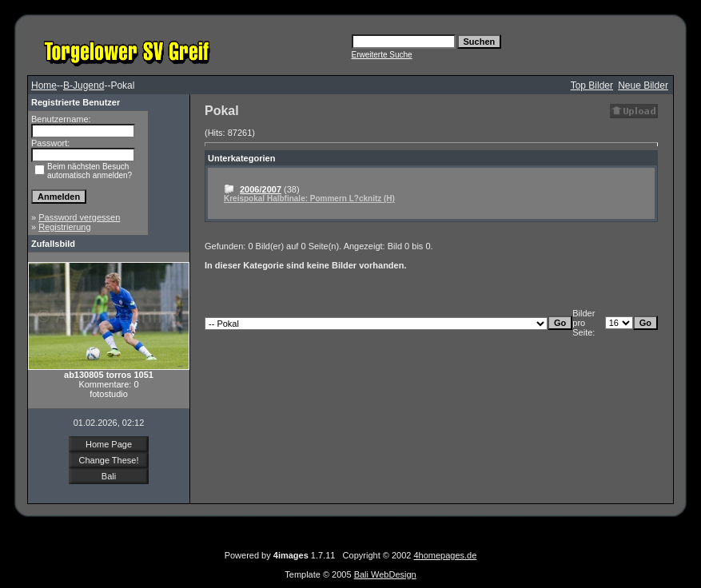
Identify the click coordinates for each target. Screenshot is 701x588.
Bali (109, 476)
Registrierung (64, 227)
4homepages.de (445, 555)
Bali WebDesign (385, 574)
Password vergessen (79, 217)
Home (44, 85)
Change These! (108, 460)
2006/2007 (261, 189)
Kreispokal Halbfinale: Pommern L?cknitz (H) (309, 199)
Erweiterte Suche (382, 55)
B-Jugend (84, 85)
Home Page (109, 444)
